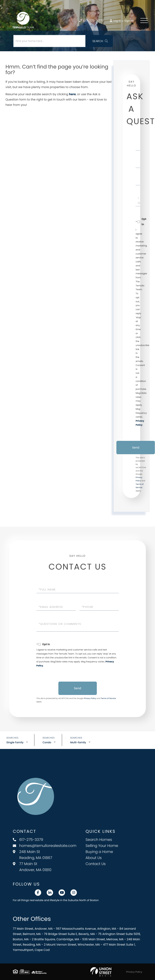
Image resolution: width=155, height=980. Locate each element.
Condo (47, 742)
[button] (100, 41)
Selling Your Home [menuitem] (102, 846)
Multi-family (78, 742)
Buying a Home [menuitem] (99, 852)
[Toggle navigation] (144, 21)
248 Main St (32, 855)
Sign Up (129, 21)
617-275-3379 (28, 840)
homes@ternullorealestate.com (45, 846)
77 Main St (32, 867)
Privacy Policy (90, 698)
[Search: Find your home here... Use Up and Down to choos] (49, 41)
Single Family (15, 742)
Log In (115, 21)
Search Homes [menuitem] (99, 840)
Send (136, 448)
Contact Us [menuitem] (96, 864)
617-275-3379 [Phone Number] (91, 21)
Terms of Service (108, 698)
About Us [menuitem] (94, 858)
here (72, 94)
